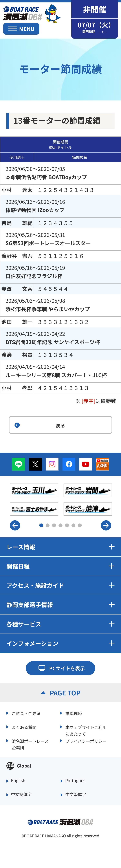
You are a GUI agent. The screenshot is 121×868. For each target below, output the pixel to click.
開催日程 (61, 566)
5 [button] (67, 525)
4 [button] (60, 525)
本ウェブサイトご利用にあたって (86, 730)
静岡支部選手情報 (61, 605)
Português (75, 781)
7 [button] (80, 525)
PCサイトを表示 (67, 668)
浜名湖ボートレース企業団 (30, 744)
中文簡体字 (21, 795)
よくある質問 (24, 727)
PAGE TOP (65, 693)
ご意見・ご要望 (26, 713)
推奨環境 (74, 713)
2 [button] (48, 525)
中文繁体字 (76, 795)
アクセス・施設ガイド (61, 585)
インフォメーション (61, 643)
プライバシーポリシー (86, 741)
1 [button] (41, 525)
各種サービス (61, 624)
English (18, 781)
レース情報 (61, 547)
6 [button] (73, 525)
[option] (61, 500)
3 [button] (54, 525)
